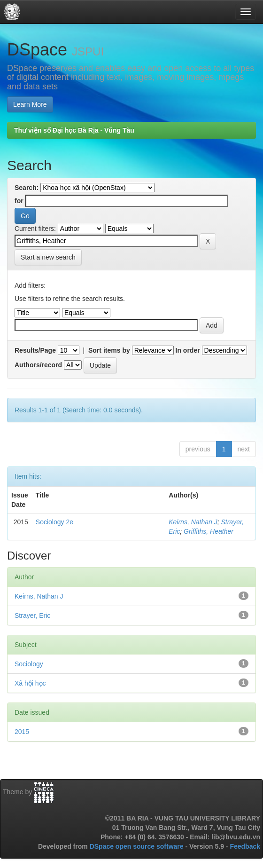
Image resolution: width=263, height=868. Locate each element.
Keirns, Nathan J (193, 522)
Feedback (245, 846)
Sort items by (109, 350)
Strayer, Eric (32, 615)
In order (188, 350)
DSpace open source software (138, 846)
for (19, 201)
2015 (22, 732)
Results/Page (35, 350)
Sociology (29, 664)
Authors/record (38, 365)
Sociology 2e (54, 522)
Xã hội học (30, 683)
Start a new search (48, 257)
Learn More (30, 104)
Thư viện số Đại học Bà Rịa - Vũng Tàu (74, 130)
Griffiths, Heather (209, 531)
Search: (27, 188)
